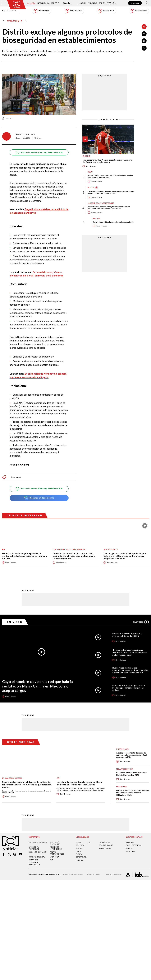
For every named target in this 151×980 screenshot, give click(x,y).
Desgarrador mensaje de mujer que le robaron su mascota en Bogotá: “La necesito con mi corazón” (111, 192)
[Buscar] (147, 3)
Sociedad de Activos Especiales (101, 203)
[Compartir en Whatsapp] (144, 48)
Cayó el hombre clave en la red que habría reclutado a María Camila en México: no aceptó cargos (37, 686)
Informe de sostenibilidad (56, 848)
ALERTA (79, 854)
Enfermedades (122, 749)
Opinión (102, 3)
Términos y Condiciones (113, 875)
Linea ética (54, 857)
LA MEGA (79, 860)
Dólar (90, 172)
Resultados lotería (125, 769)
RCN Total (80, 845)
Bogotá (91, 188)
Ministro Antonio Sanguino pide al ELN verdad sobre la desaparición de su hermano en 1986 (25, 556)
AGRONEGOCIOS (105, 848)
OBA (51, 860)
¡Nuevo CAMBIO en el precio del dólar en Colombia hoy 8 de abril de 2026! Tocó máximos (110, 176)
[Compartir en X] (144, 41)
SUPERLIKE (129, 848)
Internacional (43, 3)
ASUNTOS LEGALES (106, 845)
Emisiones (10, 11)
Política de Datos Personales (73, 875)
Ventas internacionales (57, 853)
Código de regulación (38, 852)
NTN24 (79, 842)
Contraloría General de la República (69, 550)
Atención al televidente (34, 848)
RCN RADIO (80, 848)
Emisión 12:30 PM (74, 11)
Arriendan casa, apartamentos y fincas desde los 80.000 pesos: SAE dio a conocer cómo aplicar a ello (109, 208)
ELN (4, 550)
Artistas (96, 218)
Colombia (31, 3)
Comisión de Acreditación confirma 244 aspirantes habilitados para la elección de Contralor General (74, 556)
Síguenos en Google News (39, 498)
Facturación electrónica (55, 843)
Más (141, 622)
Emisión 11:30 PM (139, 11)
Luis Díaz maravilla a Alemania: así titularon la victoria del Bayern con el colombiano (107, 161)
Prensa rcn (33, 860)
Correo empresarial (37, 857)
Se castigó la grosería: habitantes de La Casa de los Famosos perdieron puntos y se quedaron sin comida (27, 785)
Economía (82, 3)
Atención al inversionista (34, 864)
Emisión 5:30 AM (41, 11)
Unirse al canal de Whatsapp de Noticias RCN (39, 152)
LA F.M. (79, 851)
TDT (89, 842)
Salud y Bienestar (67, 3)
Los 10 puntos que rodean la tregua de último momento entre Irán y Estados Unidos (79, 783)
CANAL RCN (135, 3)
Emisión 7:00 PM (106, 11)
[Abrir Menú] (4, 3)
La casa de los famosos (12, 778)
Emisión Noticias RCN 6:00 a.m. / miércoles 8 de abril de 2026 (127, 635)
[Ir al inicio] (17, 5)
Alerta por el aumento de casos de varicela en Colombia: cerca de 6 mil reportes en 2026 (131, 755)
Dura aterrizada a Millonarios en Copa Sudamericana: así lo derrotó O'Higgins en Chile (132, 793)
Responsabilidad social (38, 842)
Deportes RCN (55, 3)
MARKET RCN (131, 851)
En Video (15, 622)
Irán (58, 778)
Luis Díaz (86, 156)
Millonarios (121, 787)
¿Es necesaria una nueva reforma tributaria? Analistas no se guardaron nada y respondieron (130, 652)
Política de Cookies (94, 875)
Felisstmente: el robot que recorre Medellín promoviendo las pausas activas (129, 688)
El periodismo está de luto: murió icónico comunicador (114, 222)
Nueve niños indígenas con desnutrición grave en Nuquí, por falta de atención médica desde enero (130, 670)
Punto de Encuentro (112, 3)
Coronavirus (16, 477)
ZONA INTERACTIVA (133, 845)
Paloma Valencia (111, 550)
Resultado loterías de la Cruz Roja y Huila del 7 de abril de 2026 (131, 774)
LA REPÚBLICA (104, 842)
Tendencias (92, 3)
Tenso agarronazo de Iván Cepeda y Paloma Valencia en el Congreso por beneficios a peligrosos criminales (125, 556)
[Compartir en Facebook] (144, 34)
